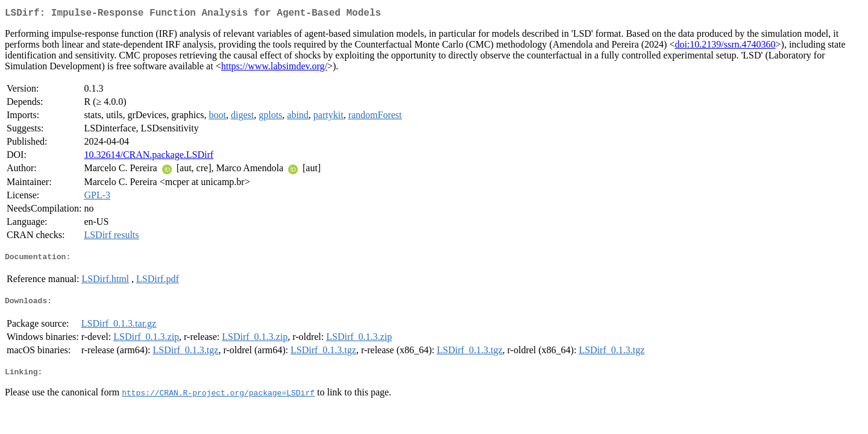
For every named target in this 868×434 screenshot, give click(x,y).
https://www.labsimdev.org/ (274, 68)
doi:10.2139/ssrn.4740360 (725, 47)
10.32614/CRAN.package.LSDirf (149, 157)
